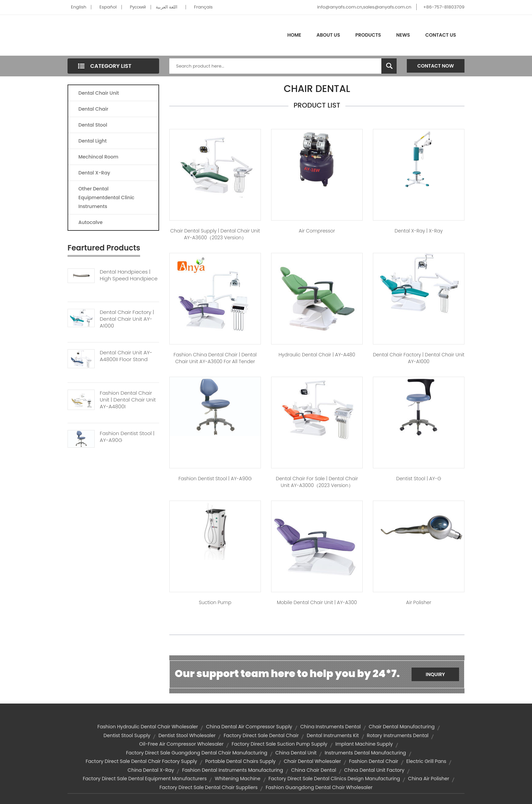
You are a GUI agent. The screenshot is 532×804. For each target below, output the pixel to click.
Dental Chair (93, 109)
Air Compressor (317, 231)
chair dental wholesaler (312, 761)
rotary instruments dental (398, 735)
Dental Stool (93, 125)
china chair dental (314, 770)
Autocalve (90, 222)
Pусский (138, 7)
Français (203, 7)
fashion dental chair (374, 761)
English (79, 7)
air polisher (419, 602)
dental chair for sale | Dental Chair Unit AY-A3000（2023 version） (317, 482)
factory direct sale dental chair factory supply (141, 761)
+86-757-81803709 (444, 7)
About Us (328, 35)
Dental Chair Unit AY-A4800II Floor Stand (126, 356)
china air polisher (429, 779)
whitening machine (237, 779)
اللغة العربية (167, 7)
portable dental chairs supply (241, 761)
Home (294, 35)
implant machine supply (364, 744)
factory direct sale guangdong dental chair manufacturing (196, 753)
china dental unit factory (374, 770)
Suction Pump (215, 602)
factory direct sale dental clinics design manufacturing (334, 779)
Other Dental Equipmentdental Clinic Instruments (106, 198)
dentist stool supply (127, 735)
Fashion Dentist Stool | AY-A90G (127, 437)
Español (108, 7)
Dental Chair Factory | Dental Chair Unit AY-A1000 (127, 319)
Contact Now (436, 66)
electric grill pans (426, 761)
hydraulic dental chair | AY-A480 (317, 355)
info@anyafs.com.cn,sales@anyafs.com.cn (364, 7)
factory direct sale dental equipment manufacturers (145, 779)
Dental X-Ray (94, 173)
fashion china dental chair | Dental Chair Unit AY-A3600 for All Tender (215, 358)
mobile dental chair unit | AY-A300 (317, 602)
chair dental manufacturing (402, 727)
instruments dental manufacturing (365, 753)
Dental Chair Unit (99, 93)
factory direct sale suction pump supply (280, 744)
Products (368, 35)
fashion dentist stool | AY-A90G (215, 479)
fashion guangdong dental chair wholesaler (319, 787)
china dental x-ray (151, 770)
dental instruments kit (333, 735)
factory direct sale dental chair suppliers (208, 787)
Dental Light (92, 141)
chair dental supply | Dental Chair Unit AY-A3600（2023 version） (215, 234)
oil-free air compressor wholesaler (181, 744)
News (403, 35)
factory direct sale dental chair (261, 735)
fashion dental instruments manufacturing (233, 770)
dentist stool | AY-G (419, 479)
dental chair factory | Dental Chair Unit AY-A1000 (419, 358)
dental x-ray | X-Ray (419, 231)
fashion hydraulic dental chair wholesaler (148, 727)
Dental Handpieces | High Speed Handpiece (129, 275)
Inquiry (435, 674)
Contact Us (441, 35)
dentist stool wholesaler (187, 735)
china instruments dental (330, 727)
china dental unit (296, 753)
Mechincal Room (98, 157)
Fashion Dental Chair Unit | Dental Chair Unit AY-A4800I (128, 400)
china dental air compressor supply (249, 727)
